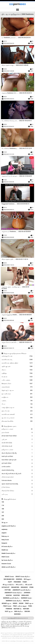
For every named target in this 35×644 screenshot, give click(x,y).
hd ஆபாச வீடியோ (8, 585)
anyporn (4, 533)
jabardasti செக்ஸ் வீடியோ (13, 593)
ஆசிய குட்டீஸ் (17, 366)
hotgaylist (6, 587)
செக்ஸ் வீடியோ (6, 641)
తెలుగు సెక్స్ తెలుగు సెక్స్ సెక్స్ (17, 453)
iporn (31, 587)
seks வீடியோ (19, 611)
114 (3, 505)
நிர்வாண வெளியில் (17, 421)
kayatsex (17, 595)
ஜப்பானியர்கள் (17, 394)
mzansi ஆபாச (6, 603)
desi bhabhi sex (9, 579)
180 (3, 509)
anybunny (5, 529)
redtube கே (18, 609)
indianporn (15, 587)
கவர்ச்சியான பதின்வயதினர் (17, 363)
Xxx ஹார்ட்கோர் (17, 384)
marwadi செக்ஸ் (26, 598)
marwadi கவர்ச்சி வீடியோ (11, 598)
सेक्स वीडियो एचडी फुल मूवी (17, 460)
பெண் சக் (17, 377)
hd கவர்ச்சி (29, 585)
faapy (10, 582)
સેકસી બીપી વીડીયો (17, 443)
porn (30, 606)
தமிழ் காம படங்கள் (17, 429)
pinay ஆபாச (29, 603)
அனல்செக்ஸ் (17, 387)
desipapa (19, 579)
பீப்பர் (17, 404)
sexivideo (17, 614)
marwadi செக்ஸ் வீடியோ (14, 601)
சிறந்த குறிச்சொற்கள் (10, 499)
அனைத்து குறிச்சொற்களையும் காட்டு (17, 618)
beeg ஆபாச (5, 536)
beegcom (4, 543)
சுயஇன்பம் (17, 397)
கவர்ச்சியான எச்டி (17, 360)
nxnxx (15, 603)
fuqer (25, 582)
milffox (26, 601)
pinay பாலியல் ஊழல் (20, 606)
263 (3, 519)
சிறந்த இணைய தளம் (10, 426)
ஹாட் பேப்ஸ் (17, 411)
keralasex (25, 595)
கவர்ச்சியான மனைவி (17, 414)
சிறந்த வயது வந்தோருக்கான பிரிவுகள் (15, 353)
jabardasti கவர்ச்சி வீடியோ (21, 590)
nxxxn (21, 603)
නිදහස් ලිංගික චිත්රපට (17, 491)
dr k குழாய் (27, 579)
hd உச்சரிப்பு (20, 585)
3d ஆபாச (5, 523)
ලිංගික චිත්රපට (17, 487)
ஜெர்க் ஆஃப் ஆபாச (17, 390)
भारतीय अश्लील (17, 467)
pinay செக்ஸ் (7, 606)
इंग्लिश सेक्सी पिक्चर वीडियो (17, 436)
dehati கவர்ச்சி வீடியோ (9, 567)
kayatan (9, 595)
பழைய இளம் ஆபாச (17, 408)
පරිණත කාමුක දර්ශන (17, 477)
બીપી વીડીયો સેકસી (17, 446)
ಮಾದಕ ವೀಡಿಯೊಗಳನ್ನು (17, 470)
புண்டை (17, 401)
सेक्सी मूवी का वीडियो (17, 456)
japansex (27, 593)
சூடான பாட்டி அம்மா (17, 418)
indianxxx (24, 587)
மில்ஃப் (17, 370)
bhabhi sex (5, 550)
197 (3, 512)
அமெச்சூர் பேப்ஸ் (17, 356)
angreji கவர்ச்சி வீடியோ (9, 526)
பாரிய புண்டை (17, 380)
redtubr (26, 609)
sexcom (27, 611)
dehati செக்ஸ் (9, 577)
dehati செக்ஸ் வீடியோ (23, 577)
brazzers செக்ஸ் (6, 564)
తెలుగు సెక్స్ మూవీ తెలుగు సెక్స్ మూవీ (17, 474)
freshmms (17, 582)
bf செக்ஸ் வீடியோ (7, 546)
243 (3, 516)
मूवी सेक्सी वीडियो (17, 463)
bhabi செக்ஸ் (5, 557)
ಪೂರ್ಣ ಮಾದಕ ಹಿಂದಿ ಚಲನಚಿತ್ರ (17, 484)
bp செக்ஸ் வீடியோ (7, 560)
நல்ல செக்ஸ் (17, 433)
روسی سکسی (17, 494)
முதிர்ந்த (17, 373)
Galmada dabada (17, 480)
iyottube (8, 590)
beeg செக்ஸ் (5, 540)
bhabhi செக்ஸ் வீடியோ (8, 553)
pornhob (9, 609)
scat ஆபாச (9, 611)
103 (3, 502)
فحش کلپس (17, 439)
